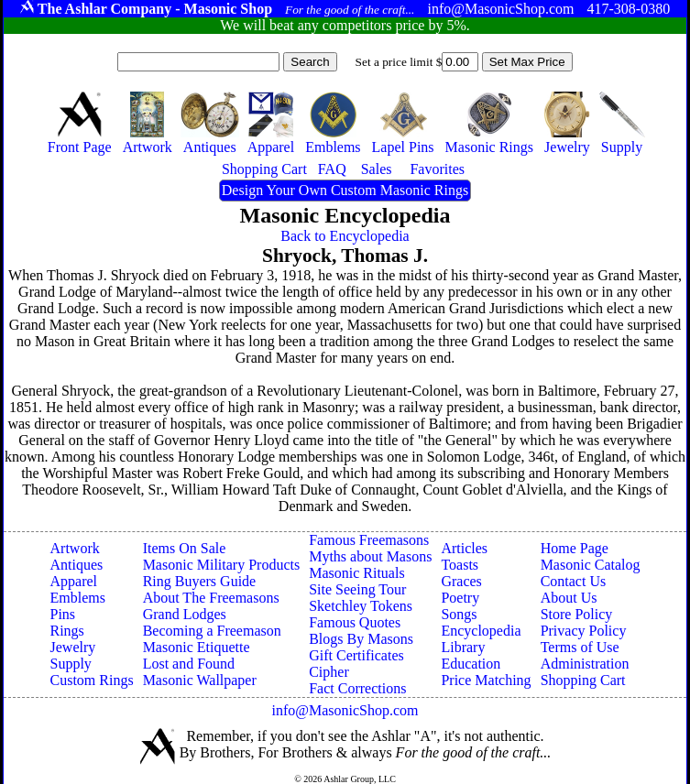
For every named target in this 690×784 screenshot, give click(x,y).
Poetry (460, 598)
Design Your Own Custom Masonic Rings (345, 190)
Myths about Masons (370, 556)
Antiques (77, 565)
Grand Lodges (185, 614)
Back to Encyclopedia (345, 236)
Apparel (74, 581)
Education (471, 664)
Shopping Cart (583, 680)
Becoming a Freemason (212, 631)
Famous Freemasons (369, 540)
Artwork (75, 548)
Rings (67, 631)
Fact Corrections (357, 688)
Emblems (78, 598)
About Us (569, 598)
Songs (459, 614)
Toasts (460, 565)
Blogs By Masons (361, 639)
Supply (71, 664)
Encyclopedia (481, 631)
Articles (464, 548)
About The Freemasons (211, 598)
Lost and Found (189, 664)
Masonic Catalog (591, 565)
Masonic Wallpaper (200, 680)
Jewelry (73, 647)
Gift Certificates (356, 655)
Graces (461, 581)
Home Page (575, 548)
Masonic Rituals (356, 573)
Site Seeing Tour (357, 589)
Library (463, 647)
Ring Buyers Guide (200, 581)
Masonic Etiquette (197, 647)
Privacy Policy (584, 631)
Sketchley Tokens (361, 606)
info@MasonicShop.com (345, 710)
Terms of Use (580, 647)
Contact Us (574, 581)
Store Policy (577, 614)
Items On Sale (185, 548)
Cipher (329, 672)
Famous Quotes (355, 622)
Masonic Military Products (222, 565)
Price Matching (486, 680)
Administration (585, 664)
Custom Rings (92, 680)
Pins (63, 614)
